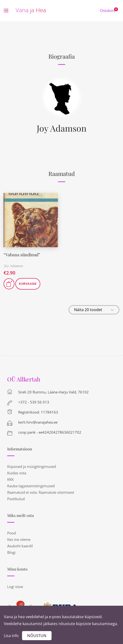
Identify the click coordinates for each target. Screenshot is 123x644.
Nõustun (37, 636)
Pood (12, 533)
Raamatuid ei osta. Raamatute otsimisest (41, 492)
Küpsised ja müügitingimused (32, 466)
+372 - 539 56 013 (34, 402)
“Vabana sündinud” (22, 255)
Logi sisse (15, 587)
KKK (10, 479)
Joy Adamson (61, 128)
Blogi (11, 552)
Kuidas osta (17, 473)
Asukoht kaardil (20, 546)
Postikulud (16, 499)
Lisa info (11, 636)
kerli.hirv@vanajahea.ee (38, 422)
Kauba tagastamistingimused (31, 486)
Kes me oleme (19, 539)
